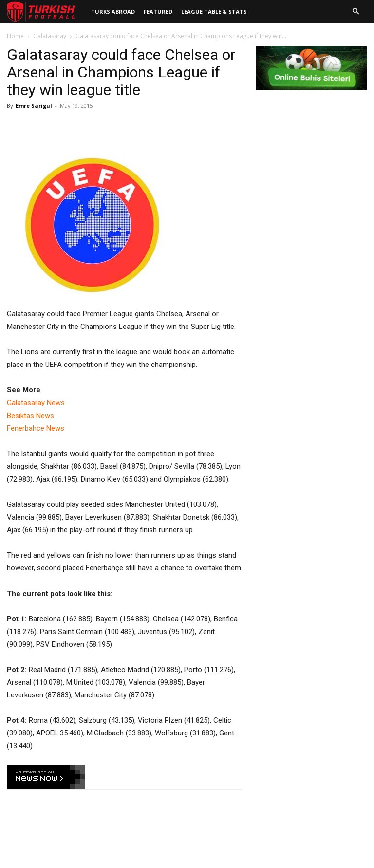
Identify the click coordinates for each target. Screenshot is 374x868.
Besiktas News (30, 416)
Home (15, 36)
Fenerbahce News (36, 428)
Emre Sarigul (34, 106)
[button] (355, 12)
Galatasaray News (36, 403)
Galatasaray (50, 36)
